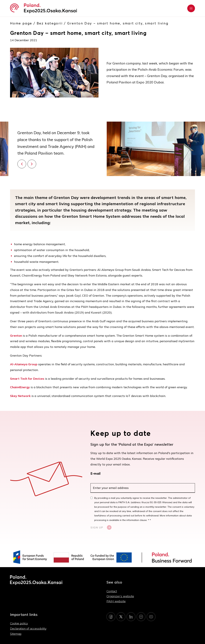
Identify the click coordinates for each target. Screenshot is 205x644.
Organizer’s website (120, 596)
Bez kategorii (50, 23)
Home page (21, 23)
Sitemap (16, 634)
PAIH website (116, 601)
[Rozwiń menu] (191, 8)
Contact (112, 591)
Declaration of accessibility (28, 629)
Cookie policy (19, 623)
